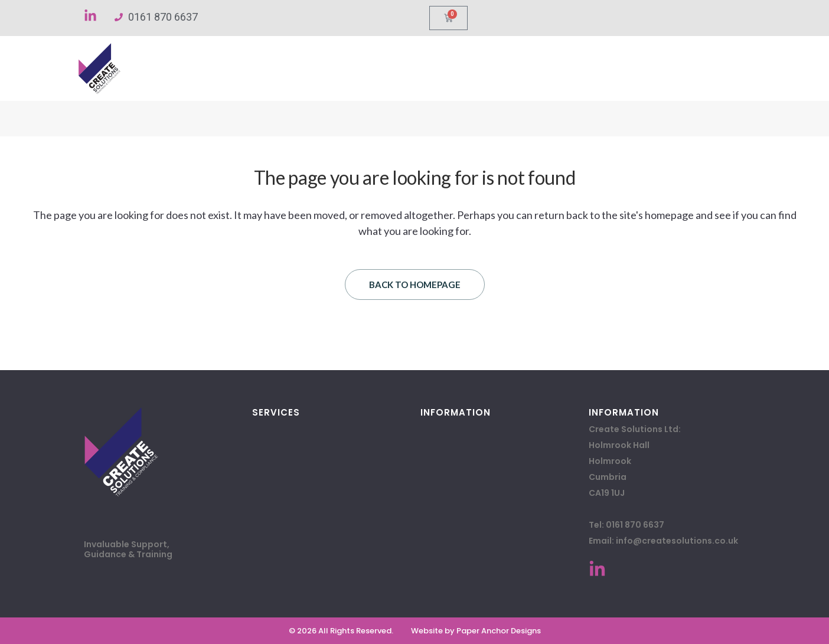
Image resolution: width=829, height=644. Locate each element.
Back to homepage (415, 285)
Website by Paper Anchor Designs (476, 631)
